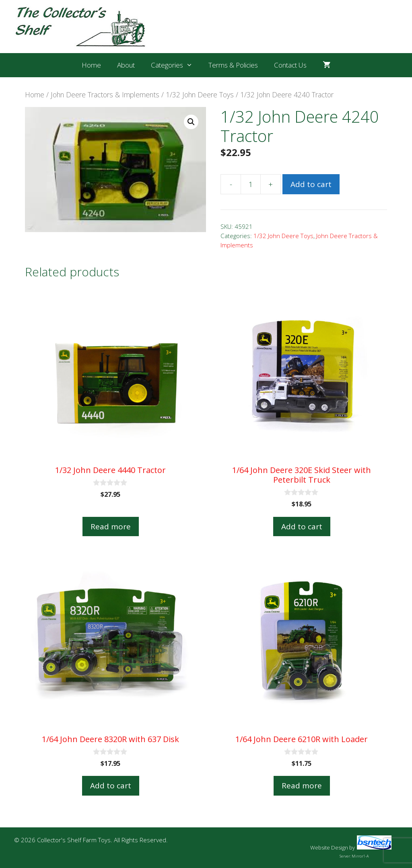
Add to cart (311, 184)
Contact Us (290, 65)
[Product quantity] (251, 184)
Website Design (329, 847)
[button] (191, 122)
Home (91, 65)
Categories (176, 65)
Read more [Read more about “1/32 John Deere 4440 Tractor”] (111, 527)
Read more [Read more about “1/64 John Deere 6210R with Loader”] (302, 786)
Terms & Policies (233, 65)
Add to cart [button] (302, 527)
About (126, 65)
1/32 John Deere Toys (200, 95)
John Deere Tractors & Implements (105, 95)
